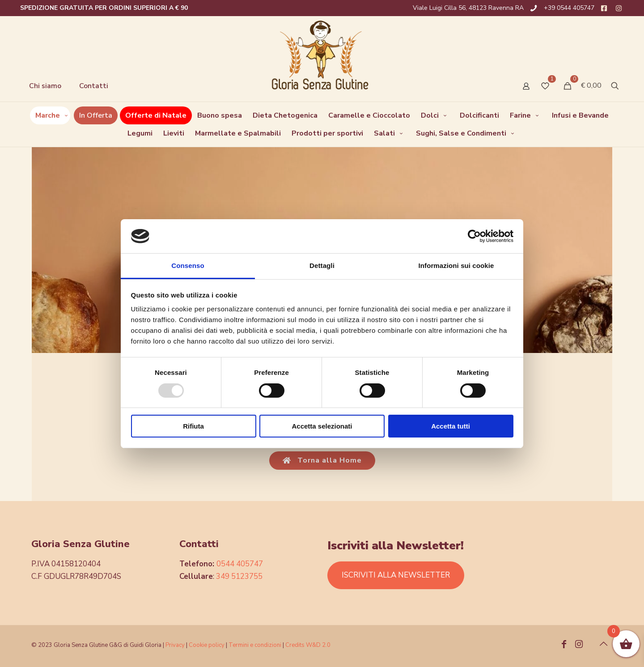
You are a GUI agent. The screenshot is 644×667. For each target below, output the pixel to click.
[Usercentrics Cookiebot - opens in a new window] (474, 236)
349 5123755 (239, 576)
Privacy (175, 645)
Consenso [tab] (188, 266)
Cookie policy (207, 645)
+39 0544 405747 (569, 8)
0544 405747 (240, 564)
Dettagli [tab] (322, 266)
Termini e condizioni (255, 645)
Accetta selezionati (322, 426)
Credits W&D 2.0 (308, 645)
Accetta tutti (451, 426)
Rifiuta (193, 426)
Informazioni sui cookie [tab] (456, 266)
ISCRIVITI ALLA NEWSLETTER (396, 575)
